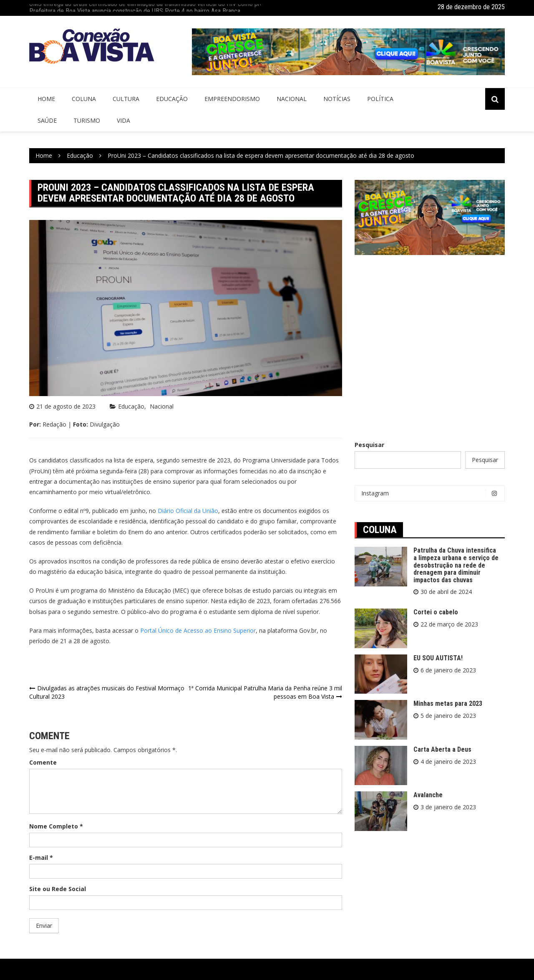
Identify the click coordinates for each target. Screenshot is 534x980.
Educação (172, 99)
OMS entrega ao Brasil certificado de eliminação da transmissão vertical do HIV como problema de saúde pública (177, 7)
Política (380, 99)
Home (46, 99)
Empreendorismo (232, 99)
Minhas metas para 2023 (448, 703)
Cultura (126, 99)
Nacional (292, 99)
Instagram (432, 493)
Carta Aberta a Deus (442, 749)
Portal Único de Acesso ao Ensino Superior (198, 630)
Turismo (87, 120)
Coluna (84, 99)
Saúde (47, 120)
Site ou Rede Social (58, 889)
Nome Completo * (56, 826)
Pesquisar (369, 445)
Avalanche (428, 795)
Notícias (337, 99)
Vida (123, 120)
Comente (43, 762)
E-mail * (41, 857)
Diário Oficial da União (188, 511)
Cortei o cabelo (436, 612)
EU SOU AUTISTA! (438, 658)
